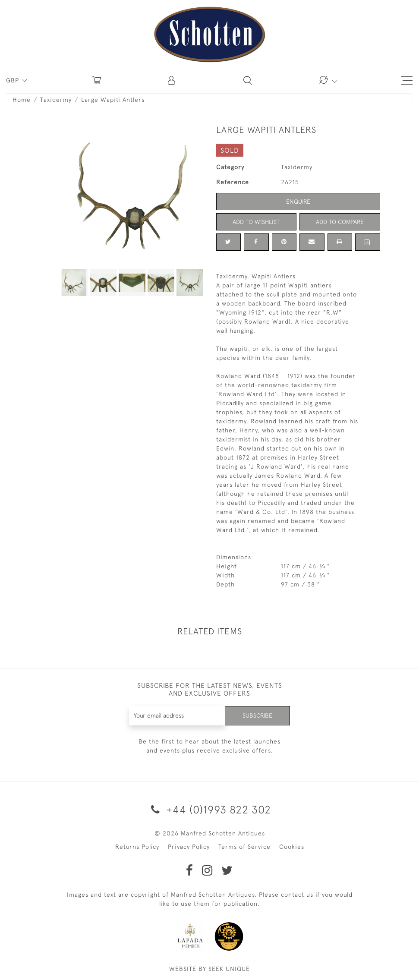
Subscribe (257, 715)
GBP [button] (14, 80)
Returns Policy (137, 847)
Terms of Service (244, 847)
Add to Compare (340, 222)
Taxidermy (56, 100)
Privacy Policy (189, 847)
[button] (172, 80)
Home (22, 100)
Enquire (298, 202)
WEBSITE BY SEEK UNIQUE (209, 969)
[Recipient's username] (177, 716)
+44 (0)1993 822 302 (209, 809)
